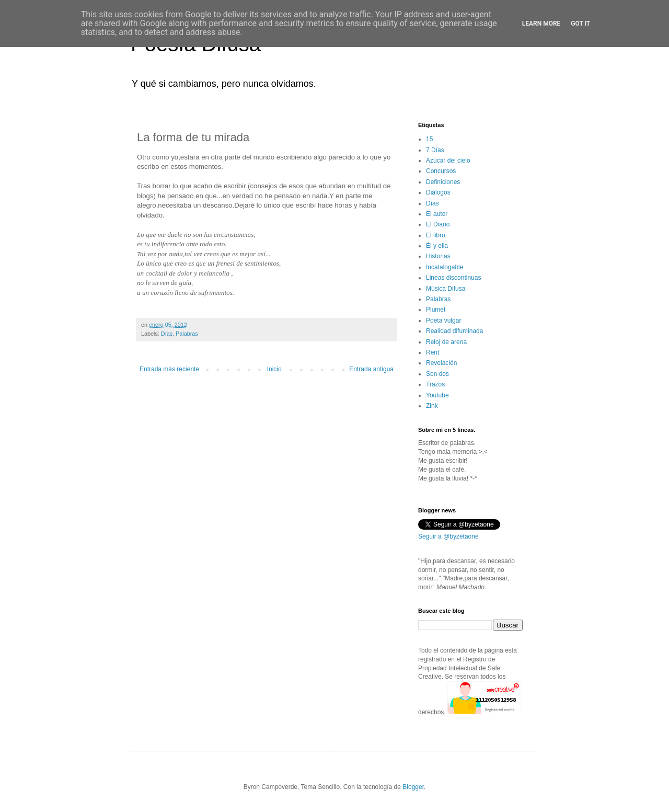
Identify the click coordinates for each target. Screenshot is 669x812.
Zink (432, 406)
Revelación (441, 363)
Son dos (437, 374)
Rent (432, 352)
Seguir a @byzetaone (448, 536)
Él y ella (437, 246)
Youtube (437, 395)
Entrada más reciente (169, 369)
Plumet (436, 310)
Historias (438, 256)
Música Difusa (446, 289)
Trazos (435, 384)
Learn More (541, 24)
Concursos (441, 171)
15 (429, 139)
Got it (580, 24)
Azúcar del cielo (448, 161)
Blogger (413, 787)
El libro (436, 235)
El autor (437, 214)
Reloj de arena (446, 342)
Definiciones (443, 182)
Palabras (187, 334)
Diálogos (438, 192)
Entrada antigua (371, 369)
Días (167, 334)
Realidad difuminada (454, 331)
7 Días (435, 150)
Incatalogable (445, 267)
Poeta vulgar (443, 321)
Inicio (274, 369)
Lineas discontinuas (453, 278)
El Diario (438, 224)
